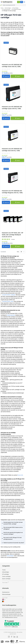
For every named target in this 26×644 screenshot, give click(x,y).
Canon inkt (20, 475)
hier (14, 34)
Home (2, 8)
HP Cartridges (15, 8)
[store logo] (7, 2)
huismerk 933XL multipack (9, 295)
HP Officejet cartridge (16, 9)
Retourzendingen (6, 594)
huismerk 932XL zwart (8, 301)
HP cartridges (6, 574)
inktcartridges (10, 556)
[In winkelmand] (17, 76)
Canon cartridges (6, 576)
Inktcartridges (8, 8)
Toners (4, 570)
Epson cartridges (6, 579)
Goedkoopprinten (11, 315)
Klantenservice (6, 592)
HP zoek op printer (6, 9)
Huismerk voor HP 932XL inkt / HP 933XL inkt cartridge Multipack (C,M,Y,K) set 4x (13, 235)
